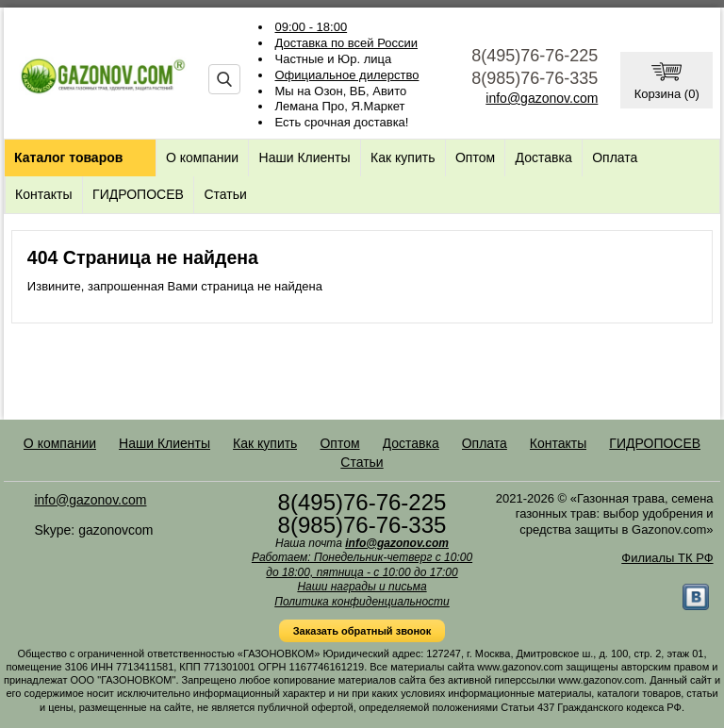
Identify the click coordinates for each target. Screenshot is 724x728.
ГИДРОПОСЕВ (138, 194)
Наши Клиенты (305, 157)
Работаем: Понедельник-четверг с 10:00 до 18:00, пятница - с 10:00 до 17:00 (362, 565)
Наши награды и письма (362, 587)
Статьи (225, 194)
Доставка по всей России (347, 43)
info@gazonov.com (542, 98)
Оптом (475, 157)
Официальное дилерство (347, 75)
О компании (202, 157)
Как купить (403, 157)
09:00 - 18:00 (312, 27)
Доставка (544, 157)
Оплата (615, 157)
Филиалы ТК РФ (667, 558)
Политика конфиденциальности (362, 602)
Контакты (43, 194)
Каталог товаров (68, 157)
